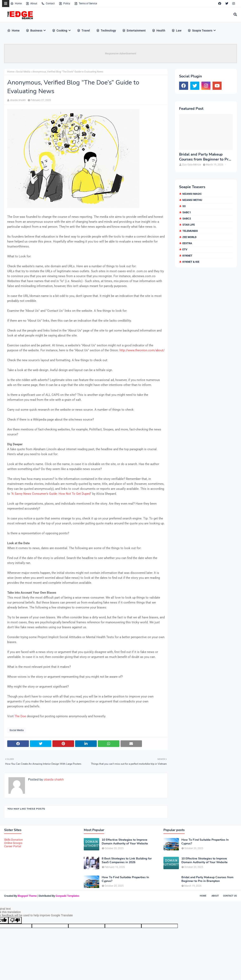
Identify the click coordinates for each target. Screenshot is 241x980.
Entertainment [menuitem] (134, 30)
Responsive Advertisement (121, 53)
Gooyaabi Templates (67, 896)
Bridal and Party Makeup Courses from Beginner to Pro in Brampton (205, 157)
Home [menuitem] (13, 30)
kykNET (187, 256)
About (31, 4)
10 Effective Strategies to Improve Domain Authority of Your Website (125, 842)
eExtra (187, 243)
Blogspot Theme (27, 896)
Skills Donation (14, 840)
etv (185, 249)
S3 (184, 206)
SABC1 (187, 212)
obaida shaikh (18, 100)
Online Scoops (13, 843)
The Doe (20, 716)
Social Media (23, 72)
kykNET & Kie (191, 262)
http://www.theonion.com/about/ (142, 350)
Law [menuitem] (176, 30)
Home (16, 4)
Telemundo (190, 231)
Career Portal (13, 846)
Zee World (189, 237)
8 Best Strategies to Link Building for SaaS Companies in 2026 (127, 860)
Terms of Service (86, 4)
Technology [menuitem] (106, 30)
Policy (64, 4)
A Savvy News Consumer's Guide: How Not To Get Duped (51, 494)
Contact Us (230, 896)
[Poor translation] (15, 920)
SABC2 (187, 219)
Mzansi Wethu (192, 200)
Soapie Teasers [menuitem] (200, 30)
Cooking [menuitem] (60, 30)
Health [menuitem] (159, 30)
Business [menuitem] (34, 30)
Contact (48, 4)
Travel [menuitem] (83, 30)
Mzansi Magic (192, 194)
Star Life (189, 225)
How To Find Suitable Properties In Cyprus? (125, 879)
